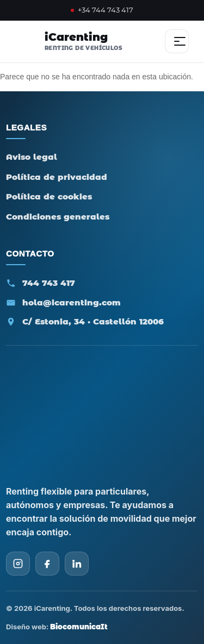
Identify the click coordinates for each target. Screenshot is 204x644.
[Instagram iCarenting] (18, 564)
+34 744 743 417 (102, 10)
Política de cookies (49, 196)
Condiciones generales (58, 217)
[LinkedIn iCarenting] (77, 564)
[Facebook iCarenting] (47, 564)
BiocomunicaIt (79, 627)
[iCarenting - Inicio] (66, 41)
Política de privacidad (57, 177)
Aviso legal (32, 157)
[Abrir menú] (177, 41)
